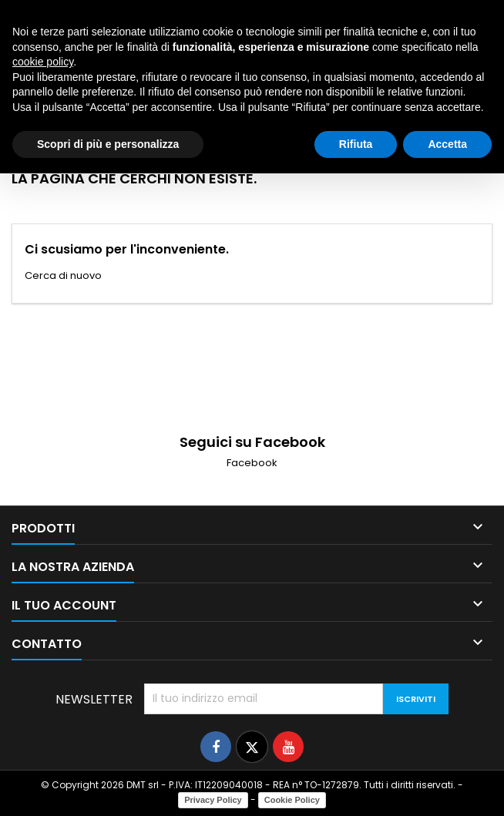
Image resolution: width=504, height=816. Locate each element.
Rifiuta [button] (356, 144)
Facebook (252, 463)
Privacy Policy (213, 800)
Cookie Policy (292, 800)
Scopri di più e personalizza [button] (108, 144)
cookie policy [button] (43, 62)
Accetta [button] (447, 144)
